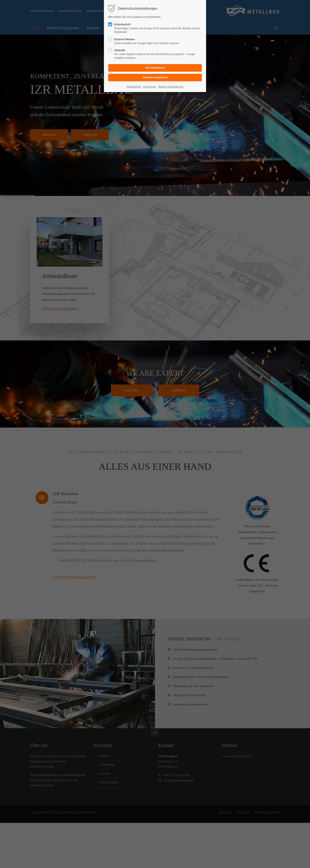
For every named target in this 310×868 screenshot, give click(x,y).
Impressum (150, 87)
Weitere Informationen (171, 87)
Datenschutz (134, 87)
